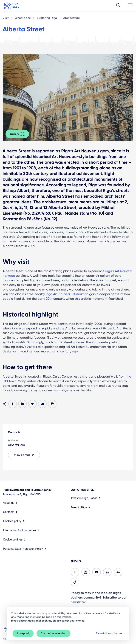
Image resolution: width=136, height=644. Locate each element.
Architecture (71, 18)
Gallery (17, 134)
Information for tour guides (22, 530)
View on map (25, 455)
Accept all (23, 633)
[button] (118, 6)
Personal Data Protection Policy (25, 549)
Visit (6, 18)
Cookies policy (14, 521)
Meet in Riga (81, 507)
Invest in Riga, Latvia (87, 498)
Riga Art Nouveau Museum (65, 294)
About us (11, 503)
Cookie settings (15, 540)
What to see (23, 18)
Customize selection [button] (53, 633)
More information (110, 633)
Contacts (11, 512)
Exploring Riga (47, 18)
